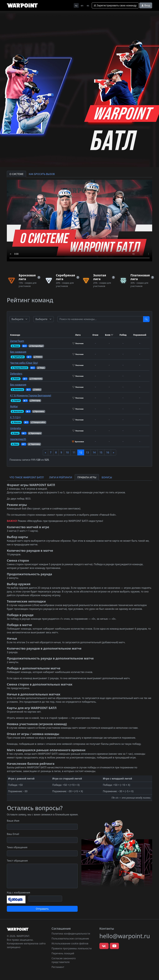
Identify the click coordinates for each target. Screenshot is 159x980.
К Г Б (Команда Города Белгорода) (31, 395)
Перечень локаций (63, 953)
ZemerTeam (17, 341)
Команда (15, 335)
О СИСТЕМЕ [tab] (16, 174)
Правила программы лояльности (72, 948)
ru (76, 5)
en (82, 5)
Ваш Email (13, 834)
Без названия (18, 352)
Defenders (16, 374)
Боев (108, 335)
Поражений (140, 335)
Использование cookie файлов (70, 943)
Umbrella (15, 428)
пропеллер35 (18, 439)
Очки (95, 335)
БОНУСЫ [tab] (107, 477)
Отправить (42, 909)
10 (67, 452)
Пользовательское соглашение (70, 939)
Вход (146, 5)
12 (81, 452)
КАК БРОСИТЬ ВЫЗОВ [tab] (42, 174)
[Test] (100, 319)
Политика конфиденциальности (71, 934)
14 (94, 452)
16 (108, 452)
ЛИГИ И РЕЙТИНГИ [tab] (61, 477)
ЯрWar (14, 406)
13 (87, 452)
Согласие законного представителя (64, 960)
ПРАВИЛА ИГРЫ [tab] (87, 477)
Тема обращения (17, 847)
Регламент (58, 967)
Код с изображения (18, 893)
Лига (78, 335)
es (88, 5)
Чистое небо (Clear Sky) (24, 363)
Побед (123, 335)
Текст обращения (17, 861)
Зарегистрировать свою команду (115, 5)
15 (101, 452)
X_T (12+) (15, 417)
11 (74, 452)
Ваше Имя (13, 821)
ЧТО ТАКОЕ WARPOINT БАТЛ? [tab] (27, 477)
